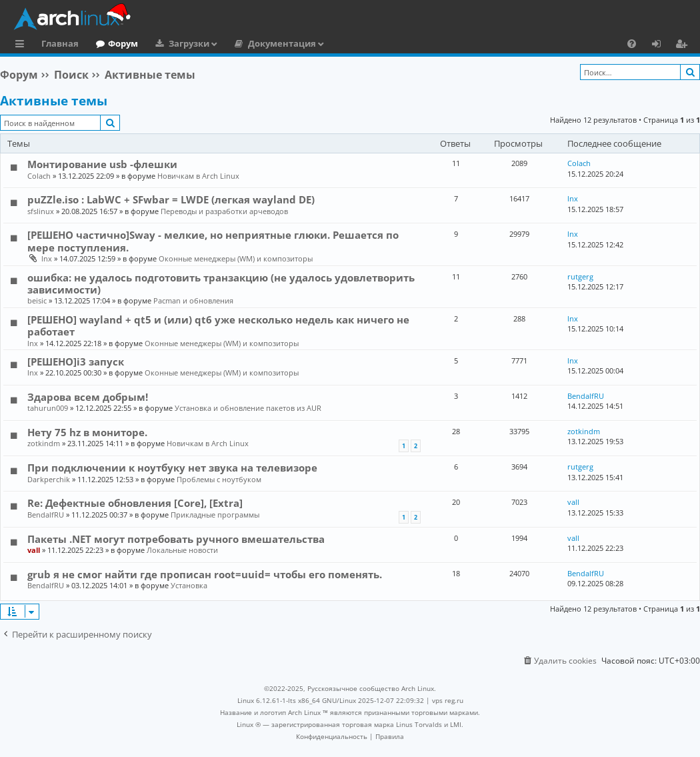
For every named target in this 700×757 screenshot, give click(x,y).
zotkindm (44, 443)
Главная (60, 43)
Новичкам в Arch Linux (198, 176)
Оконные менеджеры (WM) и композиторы (236, 258)
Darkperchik (49, 479)
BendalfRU (586, 396)
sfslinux (41, 211)
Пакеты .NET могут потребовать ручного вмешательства (176, 539)
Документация (282, 43)
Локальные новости (182, 550)
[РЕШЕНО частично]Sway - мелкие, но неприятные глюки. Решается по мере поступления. (213, 241)
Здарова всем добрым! (88, 397)
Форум (123, 43)
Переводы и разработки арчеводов (224, 211)
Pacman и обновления (193, 300)
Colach (39, 176)
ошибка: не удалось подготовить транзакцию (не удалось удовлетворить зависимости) (221, 283)
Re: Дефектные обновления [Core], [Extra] (135, 503)
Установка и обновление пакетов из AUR (248, 408)
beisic (37, 300)
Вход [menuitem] (661, 45)
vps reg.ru (448, 700)
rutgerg (580, 276)
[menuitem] (632, 43)
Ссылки (22, 45)
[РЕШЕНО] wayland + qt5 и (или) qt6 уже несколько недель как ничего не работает (218, 325)
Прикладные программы (215, 515)
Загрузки (189, 43)
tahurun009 (48, 408)
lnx (573, 198)
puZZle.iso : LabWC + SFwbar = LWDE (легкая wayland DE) (171, 199)
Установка (189, 585)
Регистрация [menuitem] (684, 45)
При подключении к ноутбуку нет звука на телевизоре (172, 468)
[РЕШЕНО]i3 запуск (76, 361)
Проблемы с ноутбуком (219, 479)
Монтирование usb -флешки (102, 164)
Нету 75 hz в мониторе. (87, 432)
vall (573, 502)
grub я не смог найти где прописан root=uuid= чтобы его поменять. (205, 574)
